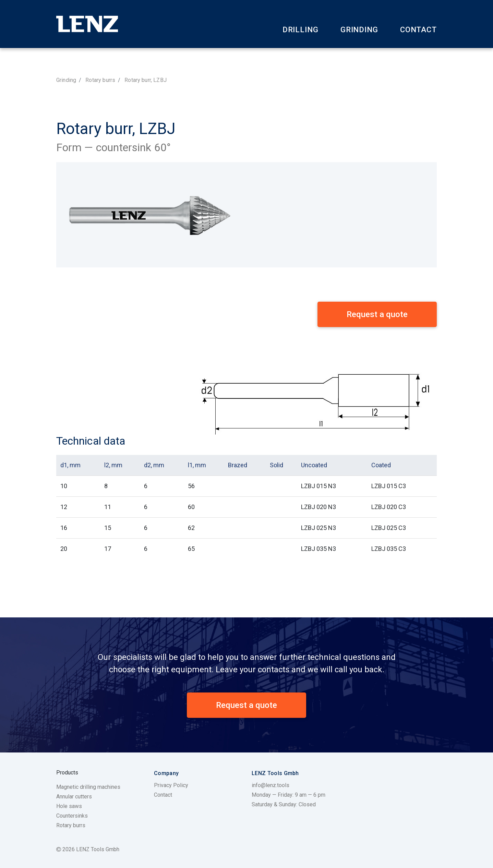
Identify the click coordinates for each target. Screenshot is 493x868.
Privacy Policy (171, 785)
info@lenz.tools (270, 785)
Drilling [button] (300, 30)
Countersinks (72, 816)
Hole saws (69, 806)
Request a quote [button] (377, 314)
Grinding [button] (359, 30)
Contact (418, 30)
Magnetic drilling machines (88, 787)
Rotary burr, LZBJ (146, 80)
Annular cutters (74, 797)
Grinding (66, 80)
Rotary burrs (100, 80)
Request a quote (246, 705)
